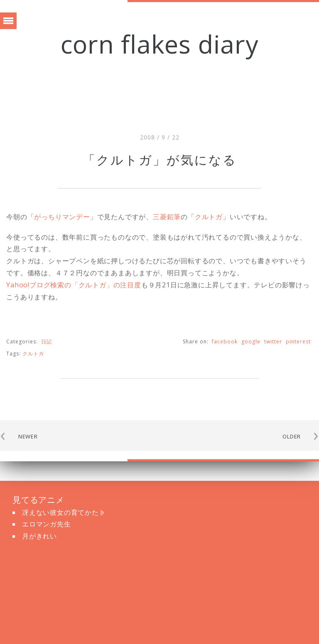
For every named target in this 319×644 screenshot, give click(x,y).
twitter (273, 342)
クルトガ (209, 217)
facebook (225, 342)
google (251, 342)
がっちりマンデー (62, 217)
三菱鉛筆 (167, 217)
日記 (47, 342)
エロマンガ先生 (47, 524)
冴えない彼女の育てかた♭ (64, 512)
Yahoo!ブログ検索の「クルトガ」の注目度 (74, 285)
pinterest (298, 342)
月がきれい (39, 536)
